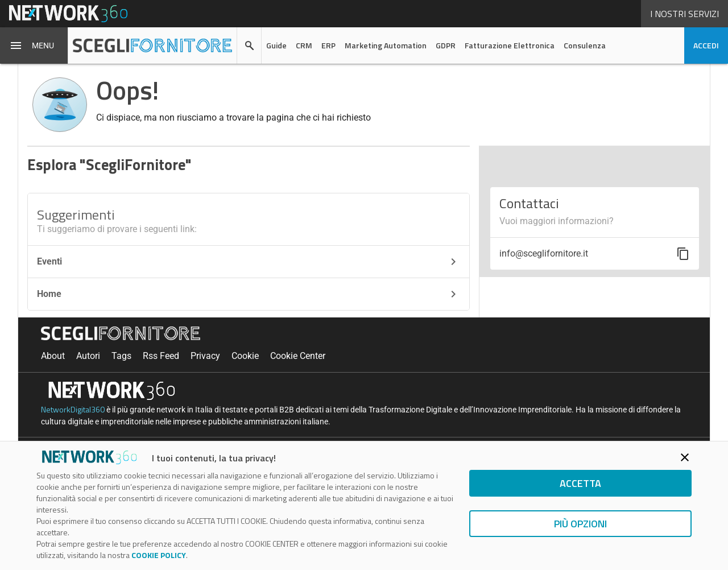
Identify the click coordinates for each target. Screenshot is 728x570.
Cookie (245, 356)
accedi (706, 45)
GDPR (446, 45)
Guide (276, 45)
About (53, 356)
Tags (121, 356)
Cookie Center (298, 356)
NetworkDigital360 (73, 409)
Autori (88, 356)
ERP (328, 45)
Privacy (205, 356)
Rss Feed (161, 356)
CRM (304, 45)
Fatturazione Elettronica (510, 45)
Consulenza (585, 45)
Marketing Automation (386, 45)
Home (249, 294)
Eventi (249, 262)
